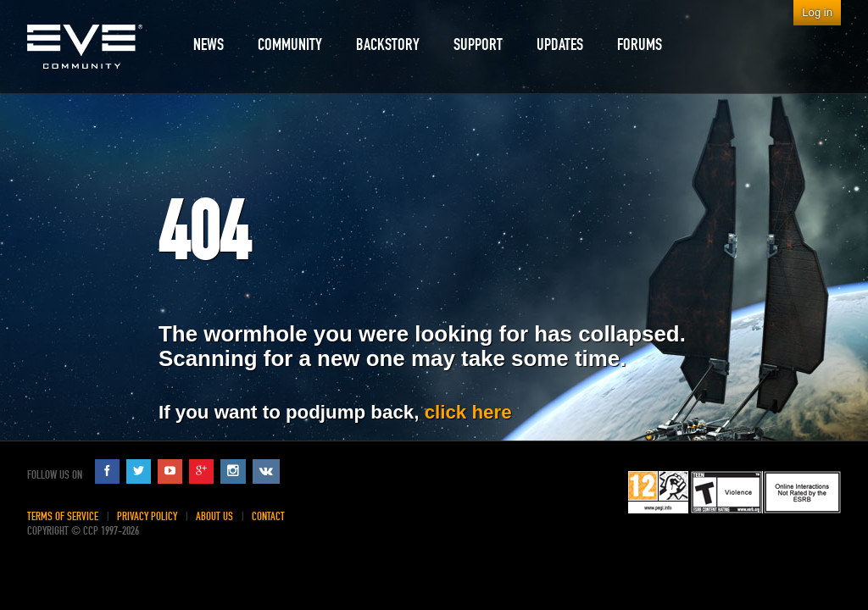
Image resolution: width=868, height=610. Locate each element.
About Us (214, 516)
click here (468, 412)
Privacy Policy (147, 516)
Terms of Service (63, 516)
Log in (817, 12)
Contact (268, 516)
